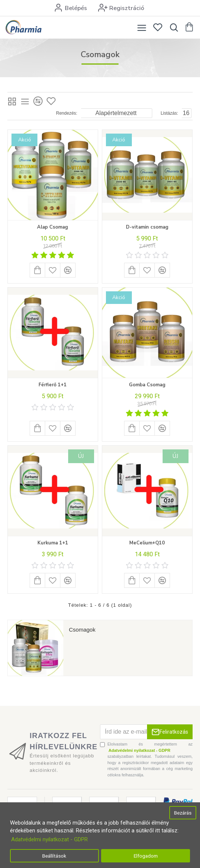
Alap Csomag (53, 227)
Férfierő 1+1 (53, 385)
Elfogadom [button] (146, 856)
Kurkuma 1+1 (53, 543)
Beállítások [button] (54, 856)
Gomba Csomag (147, 385)
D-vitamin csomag (147, 227)
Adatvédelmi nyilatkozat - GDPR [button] (49, 839)
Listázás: (169, 113)
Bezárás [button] (183, 813)
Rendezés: (66, 113)
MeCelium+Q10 (147, 543)
